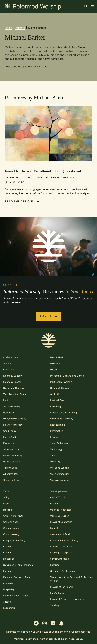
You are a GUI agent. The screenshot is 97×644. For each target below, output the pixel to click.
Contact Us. (77, 639)
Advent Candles (15, 177)
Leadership (9, 608)
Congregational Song (14, 540)
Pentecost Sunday (13, 455)
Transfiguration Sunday (15, 394)
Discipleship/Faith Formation (18, 565)
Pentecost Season (13, 462)
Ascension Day (11, 449)
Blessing (8, 510)
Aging (6, 497)
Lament (54, 528)
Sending (55, 605)
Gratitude (8, 583)
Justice (7, 602)
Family (39, 177)
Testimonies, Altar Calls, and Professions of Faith (71, 579)
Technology (56, 449)
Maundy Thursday (13, 425)
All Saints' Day (11, 474)
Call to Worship (58, 497)
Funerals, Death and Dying (17, 577)
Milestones (56, 363)
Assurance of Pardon (61, 534)
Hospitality (9, 589)
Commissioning (11, 534)
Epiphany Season (12, 382)
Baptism (54, 565)
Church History (11, 528)
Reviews (55, 437)
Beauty (7, 503)
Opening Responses (61, 510)
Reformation (57, 431)
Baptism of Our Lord (14, 388)
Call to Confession (60, 516)
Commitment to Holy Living (64, 540)
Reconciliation (57, 425)
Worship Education (60, 480)
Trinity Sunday (11, 468)
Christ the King (11, 480)
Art (29, 177)
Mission (54, 370)
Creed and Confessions (62, 571)
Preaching (56, 406)
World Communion (60, 474)
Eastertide (9, 443)
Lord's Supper (58, 593)
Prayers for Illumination (62, 546)
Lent (6, 400)
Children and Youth (13, 516)
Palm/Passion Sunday (15, 419)
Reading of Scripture (61, 553)
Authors (20, 28)
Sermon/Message (59, 559)
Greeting (55, 503)
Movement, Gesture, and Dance (67, 376)
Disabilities (9, 559)
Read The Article (22, 201)
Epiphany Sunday (13, 376)
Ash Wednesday (12, 406)
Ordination (56, 394)
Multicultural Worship (61, 382)
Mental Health (58, 357)
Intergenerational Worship (61, 177)
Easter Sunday (11, 437)
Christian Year (11, 522)
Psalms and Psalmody (62, 419)
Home (8, 28)
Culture (7, 553)
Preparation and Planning (64, 412)
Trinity (53, 455)
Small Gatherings (59, 443)
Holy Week (9, 412)
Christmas (8, 370)
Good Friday (10, 431)
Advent (7, 363)
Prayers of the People (62, 587)
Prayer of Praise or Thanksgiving (67, 599)
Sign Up (49, 316)
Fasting (7, 571)
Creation (8, 546)
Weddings (56, 462)
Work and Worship (60, 468)
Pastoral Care (57, 400)
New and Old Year (60, 388)
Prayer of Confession (61, 522)
